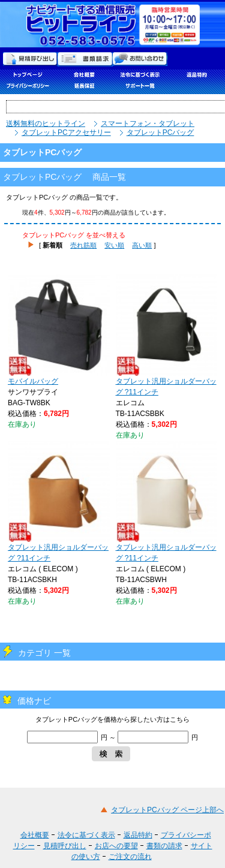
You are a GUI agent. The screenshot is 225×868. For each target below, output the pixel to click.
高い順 (142, 245)
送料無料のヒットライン (46, 123)
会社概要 (35, 835)
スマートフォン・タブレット (148, 123)
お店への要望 (116, 846)
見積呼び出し (65, 846)
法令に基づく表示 (86, 835)
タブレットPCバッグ (160, 132)
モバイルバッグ (59, 330)
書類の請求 (164, 846)
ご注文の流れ (130, 857)
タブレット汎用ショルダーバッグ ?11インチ (167, 335)
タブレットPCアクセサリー (66, 132)
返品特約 (138, 835)
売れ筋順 (83, 245)
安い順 (114, 245)
